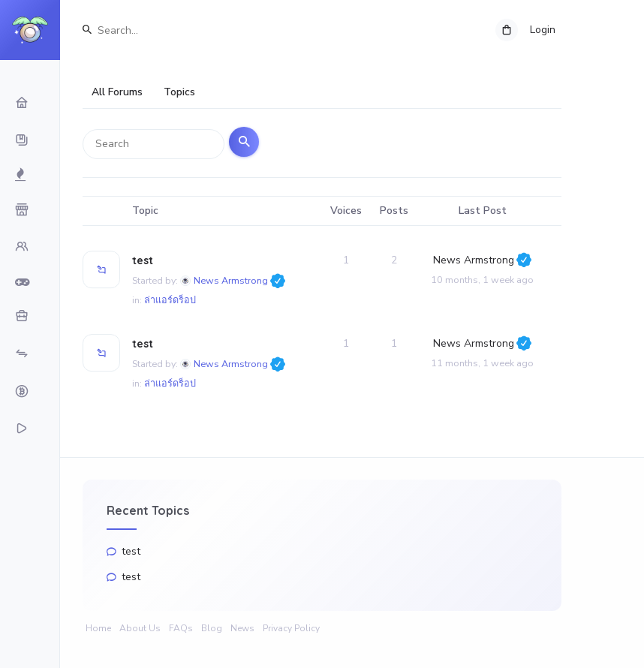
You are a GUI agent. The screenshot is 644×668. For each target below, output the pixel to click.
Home (98, 628)
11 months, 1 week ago (482, 367)
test (143, 264)
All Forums (117, 92)
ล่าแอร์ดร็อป (170, 304)
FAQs (181, 628)
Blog (212, 628)
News (242, 628)
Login (543, 30)
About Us (140, 628)
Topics (179, 92)
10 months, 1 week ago (482, 283)
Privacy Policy (291, 628)
